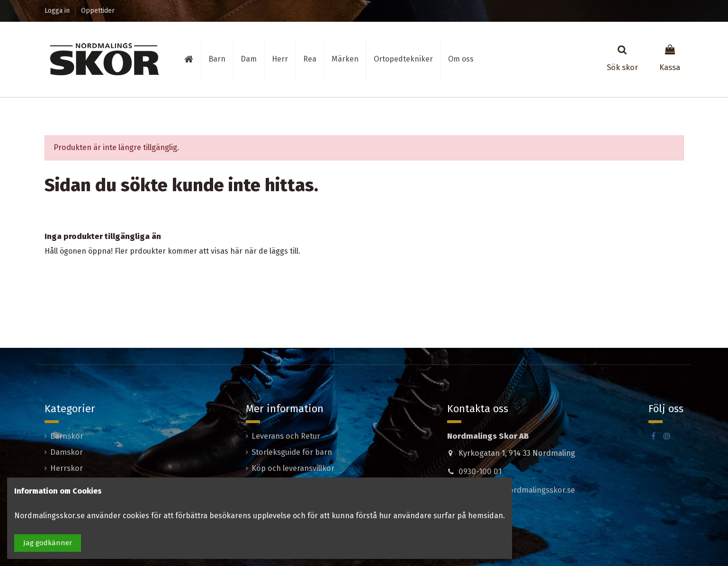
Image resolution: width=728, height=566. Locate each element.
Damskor (67, 452)
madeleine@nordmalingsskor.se (517, 490)
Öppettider (98, 11)
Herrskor (67, 468)
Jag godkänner (48, 543)
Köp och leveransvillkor (293, 468)
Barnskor (67, 436)
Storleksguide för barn (292, 452)
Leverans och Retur (286, 436)
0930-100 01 (480, 472)
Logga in (58, 11)
